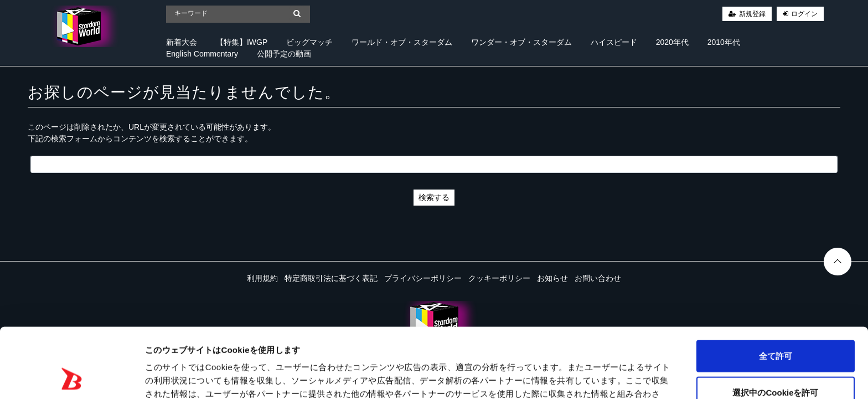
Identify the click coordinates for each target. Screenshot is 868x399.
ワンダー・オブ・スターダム (521, 42)
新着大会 (182, 42)
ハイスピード (614, 42)
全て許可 (776, 290)
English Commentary (202, 54)
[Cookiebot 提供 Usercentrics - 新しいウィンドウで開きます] (72, 377)
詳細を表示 (534, 377)
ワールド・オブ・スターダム (402, 42)
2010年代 (724, 42)
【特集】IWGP (242, 42)
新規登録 (752, 14)
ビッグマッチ (309, 42)
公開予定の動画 (284, 54)
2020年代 (672, 42)
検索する (434, 197)
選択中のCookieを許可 (775, 327)
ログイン (804, 14)
